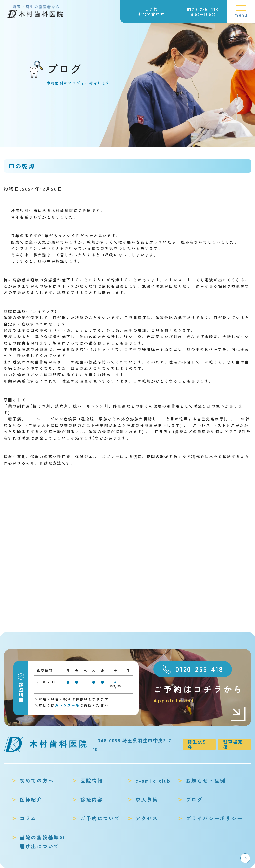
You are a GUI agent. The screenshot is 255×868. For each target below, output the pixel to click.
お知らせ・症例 (206, 781)
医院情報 (92, 781)
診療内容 (92, 799)
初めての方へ (37, 781)
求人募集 (147, 799)
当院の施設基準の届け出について (42, 842)
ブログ (194, 799)
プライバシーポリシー (214, 818)
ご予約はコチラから (200, 694)
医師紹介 (31, 799)
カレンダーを (67, 705)
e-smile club (153, 781)
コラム (28, 818)
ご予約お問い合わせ (151, 11)
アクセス (147, 818)
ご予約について (100, 818)
